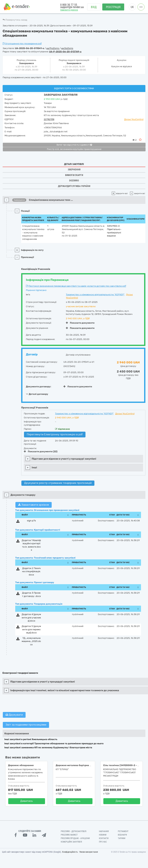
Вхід (94, 7)
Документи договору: (39, 387)
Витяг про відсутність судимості (74, 145)
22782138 (49, 119)
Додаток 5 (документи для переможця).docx (31, 629)
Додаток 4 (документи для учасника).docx (31, 618)
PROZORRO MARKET (69, 835)
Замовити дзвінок (69, 10)
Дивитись (27, 801)
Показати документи (80, 323)
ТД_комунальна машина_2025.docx (31, 641)
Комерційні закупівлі (71, 842)
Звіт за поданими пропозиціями (26, 725)
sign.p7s (31, 521)
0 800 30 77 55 (69, 5)
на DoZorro (67, 48)
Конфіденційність (70, 852)
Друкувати (14, 715)
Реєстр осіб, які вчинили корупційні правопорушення (74, 149)
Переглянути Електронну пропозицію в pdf (55, 434)
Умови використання (89, 852)
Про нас (103, 842)
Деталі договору (37, 394)
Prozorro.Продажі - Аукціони (75, 838)
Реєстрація (113, 7)
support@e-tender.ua (72, 7)
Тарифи (122, 838)
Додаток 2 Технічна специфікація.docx (31, 571)
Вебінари (122, 835)
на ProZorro (53, 48)
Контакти (104, 838)
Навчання (104, 831)
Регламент (123, 831)
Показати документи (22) (41, 451)
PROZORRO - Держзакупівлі (74, 831)
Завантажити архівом (34, 505)
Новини (103, 835)
